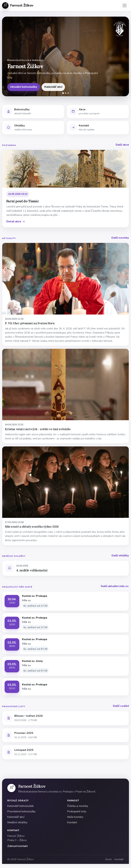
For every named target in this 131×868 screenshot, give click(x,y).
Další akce (122, 145)
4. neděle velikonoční (32, 570)
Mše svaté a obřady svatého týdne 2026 (32, 527)
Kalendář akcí (53, 87)
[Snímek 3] (68, 93)
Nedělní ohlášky (17, 822)
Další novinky (120, 238)
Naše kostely (75, 817)
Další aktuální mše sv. (115, 586)
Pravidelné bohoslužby (21, 811)
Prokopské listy (77, 811)
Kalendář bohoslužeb (20, 806)
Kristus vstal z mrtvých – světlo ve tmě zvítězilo (38, 429)
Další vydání (121, 706)
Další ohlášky (120, 556)
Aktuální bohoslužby (24, 87)
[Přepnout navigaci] (125, 5)
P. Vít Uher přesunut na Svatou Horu (30, 323)
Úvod (108, 859)
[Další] (124, 56)
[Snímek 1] (63, 93)
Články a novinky (78, 806)
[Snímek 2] (66, 93)
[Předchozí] (7, 56)
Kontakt (72, 822)
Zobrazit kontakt (17, 846)
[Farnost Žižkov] (11, 788)
